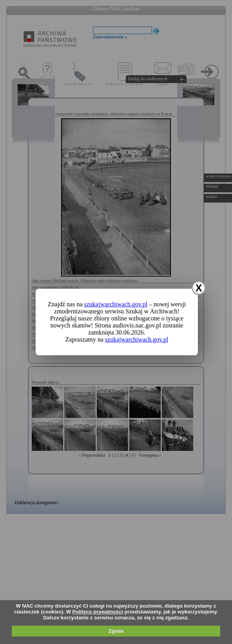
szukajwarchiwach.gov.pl (116, 304)
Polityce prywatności (98, 612)
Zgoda (116, 631)
